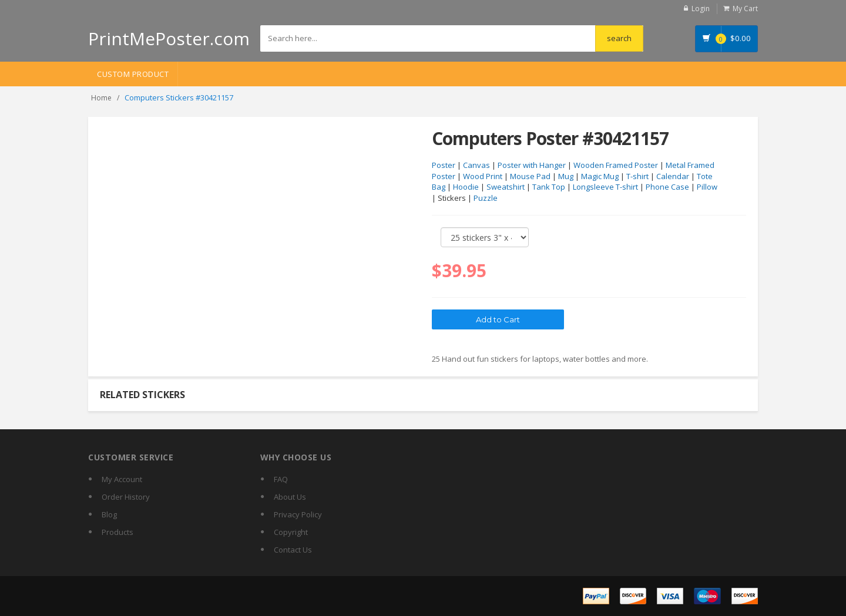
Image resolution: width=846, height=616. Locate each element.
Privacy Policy (298, 514)
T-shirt (637, 176)
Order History (126, 497)
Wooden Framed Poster (616, 165)
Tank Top (549, 187)
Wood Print (483, 176)
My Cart (745, 9)
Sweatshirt (506, 187)
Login (701, 9)
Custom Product (133, 74)
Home (101, 98)
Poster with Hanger (532, 165)
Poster (444, 165)
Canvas (476, 165)
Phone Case (667, 187)
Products (117, 532)
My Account (122, 479)
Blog (109, 514)
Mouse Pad (530, 176)
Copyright (291, 532)
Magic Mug (600, 176)
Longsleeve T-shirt (605, 187)
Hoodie (466, 187)
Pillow (707, 187)
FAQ (281, 479)
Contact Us (293, 550)
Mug (566, 176)
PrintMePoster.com (169, 38)
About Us (290, 497)
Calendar (673, 176)
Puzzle (486, 198)
